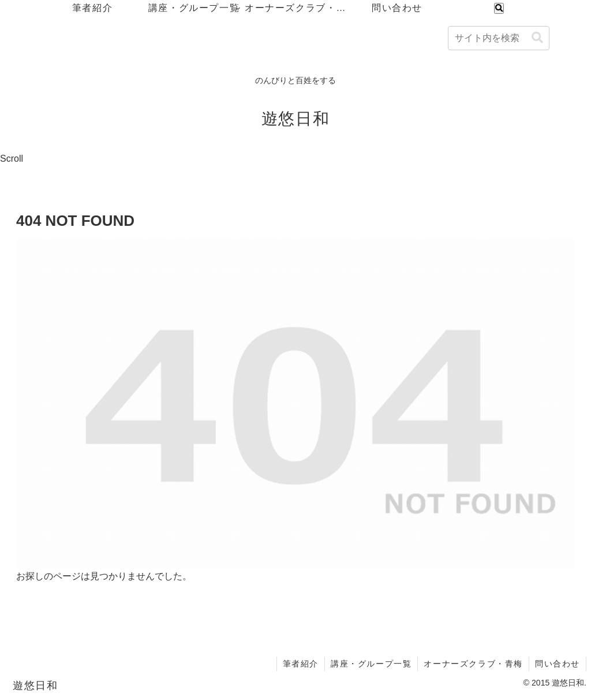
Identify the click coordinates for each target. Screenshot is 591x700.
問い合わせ (558, 664)
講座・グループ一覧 (371, 664)
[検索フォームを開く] (499, 8)
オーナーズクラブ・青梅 (473, 664)
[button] (537, 38)
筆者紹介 (301, 664)
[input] (499, 38)
